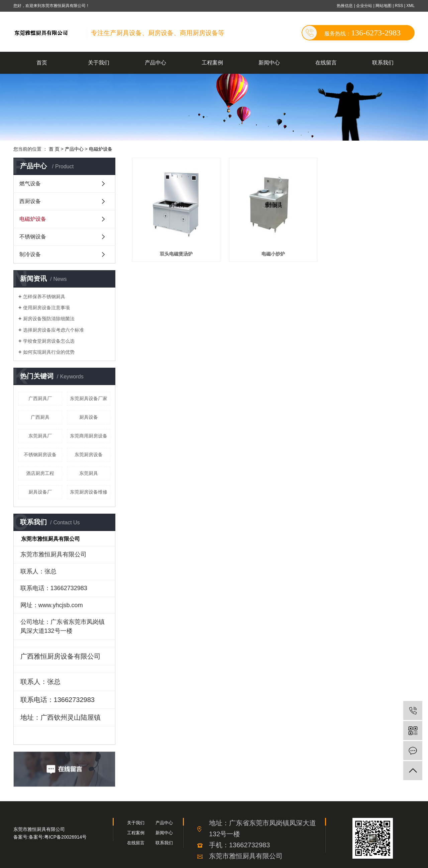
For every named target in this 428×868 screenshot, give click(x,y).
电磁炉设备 (101, 149)
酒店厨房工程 (40, 473)
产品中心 (155, 63)
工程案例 (212, 63)
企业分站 (364, 6)
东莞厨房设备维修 (89, 492)
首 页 (54, 149)
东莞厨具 (89, 473)
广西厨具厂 (40, 398)
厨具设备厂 (40, 492)
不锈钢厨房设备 (40, 455)
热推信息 (345, 6)
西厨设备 (30, 201)
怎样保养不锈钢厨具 (44, 297)
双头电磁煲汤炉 (176, 254)
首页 (42, 63)
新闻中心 (269, 63)
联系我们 (383, 63)
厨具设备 (89, 417)
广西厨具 (40, 417)
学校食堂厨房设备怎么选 (49, 341)
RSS (399, 6)
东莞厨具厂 (40, 436)
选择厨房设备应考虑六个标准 (53, 330)
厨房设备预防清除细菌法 (49, 319)
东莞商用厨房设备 (89, 436)
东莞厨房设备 (89, 455)
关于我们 (99, 63)
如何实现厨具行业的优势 (49, 352)
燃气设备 (30, 184)
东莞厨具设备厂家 (89, 398)
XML (410, 6)
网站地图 (384, 6)
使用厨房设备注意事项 (46, 308)
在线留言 (326, 63)
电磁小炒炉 (273, 254)
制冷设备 (30, 254)
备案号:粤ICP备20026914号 (58, 837)
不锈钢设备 (33, 237)
